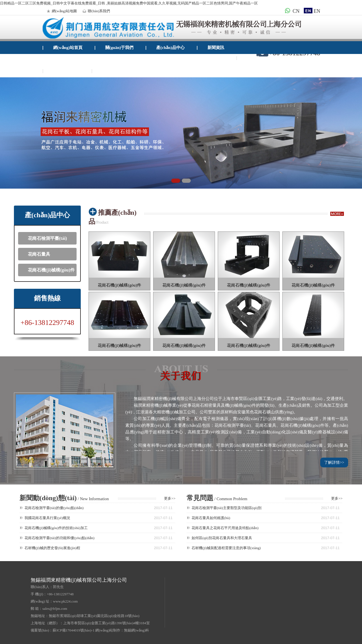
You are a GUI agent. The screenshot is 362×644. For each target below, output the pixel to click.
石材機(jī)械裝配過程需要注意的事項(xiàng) (226, 548)
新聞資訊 (216, 48)
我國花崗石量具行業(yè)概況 (47, 518)
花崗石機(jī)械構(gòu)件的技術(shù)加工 (56, 528)
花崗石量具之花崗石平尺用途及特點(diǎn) (225, 528)
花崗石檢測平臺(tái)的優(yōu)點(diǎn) (54, 508)
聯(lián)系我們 (96, 11)
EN (312, 11)
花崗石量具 (39, 254)
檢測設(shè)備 (260, 58)
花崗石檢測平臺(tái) (47, 238)
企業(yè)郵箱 (114, 71)
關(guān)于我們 (119, 48)
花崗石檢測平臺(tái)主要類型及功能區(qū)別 (227, 508)
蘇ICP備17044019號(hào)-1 (74, 630)
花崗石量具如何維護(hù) (211, 518)
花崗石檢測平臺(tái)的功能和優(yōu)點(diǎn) (59, 538)
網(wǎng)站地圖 (61, 11)
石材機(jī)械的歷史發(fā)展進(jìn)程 (52, 548)
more (337, 214)
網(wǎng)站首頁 (68, 48)
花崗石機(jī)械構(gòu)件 (51, 270)
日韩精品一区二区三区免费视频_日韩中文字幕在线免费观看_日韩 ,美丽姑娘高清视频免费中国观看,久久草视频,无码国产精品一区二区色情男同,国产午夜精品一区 (129, 3)
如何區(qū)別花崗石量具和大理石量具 (222, 538)
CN (291, 11)
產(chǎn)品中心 (170, 48)
